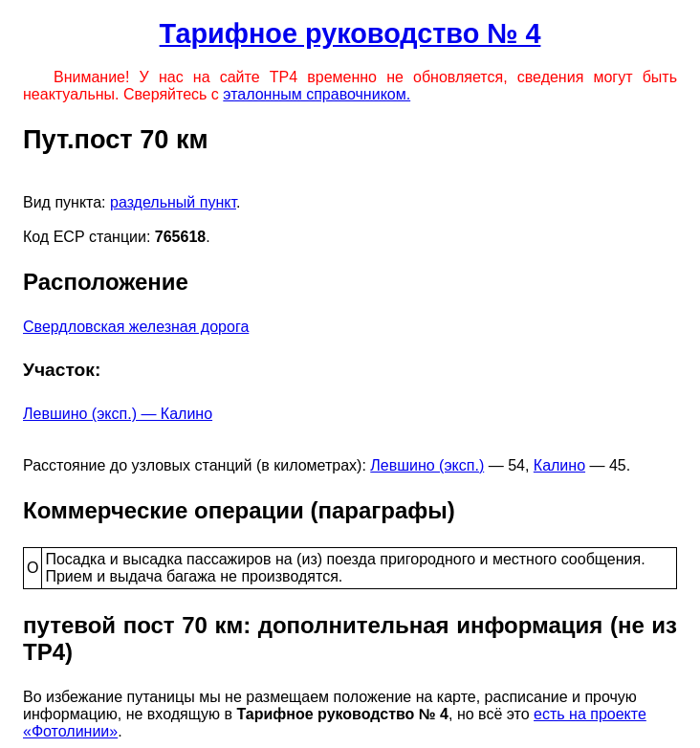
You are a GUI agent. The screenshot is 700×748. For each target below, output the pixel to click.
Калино (559, 465)
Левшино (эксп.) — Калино (118, 414)
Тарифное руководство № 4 (350, 33)
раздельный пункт (173, 202)
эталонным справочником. (317, 94)
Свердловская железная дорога (136, 327)
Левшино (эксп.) (427, 465)
